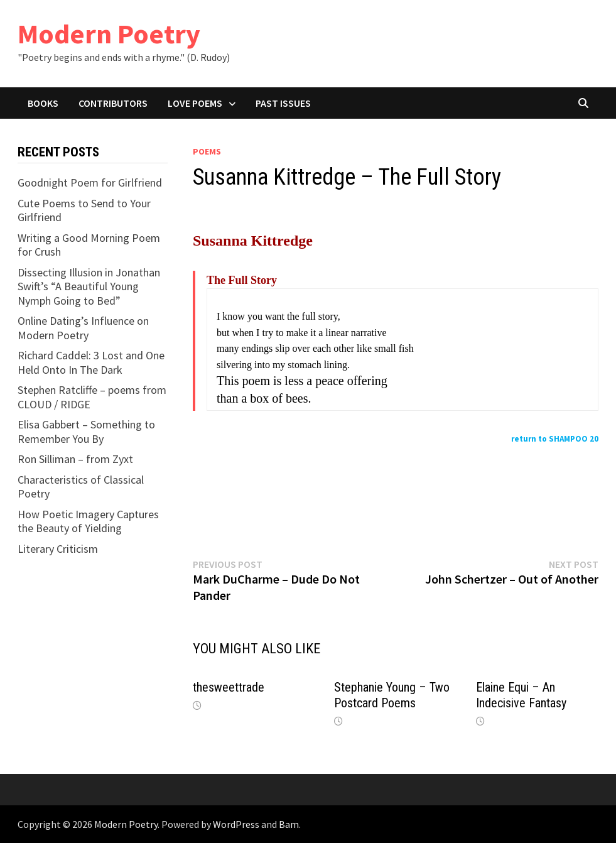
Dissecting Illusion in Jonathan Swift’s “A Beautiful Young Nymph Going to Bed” (89, 286)
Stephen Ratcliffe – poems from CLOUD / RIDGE (92, 397)
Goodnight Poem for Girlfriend (90, 182)
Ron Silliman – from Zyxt (75, 459)
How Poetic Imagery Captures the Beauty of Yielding (88, 521)
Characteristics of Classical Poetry (81, 487)
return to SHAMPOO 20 (555, 439)
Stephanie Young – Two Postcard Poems (392, 695)
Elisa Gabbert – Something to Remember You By (86, 432)
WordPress (236, 824)
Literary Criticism (58, 549)
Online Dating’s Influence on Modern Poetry (83, 328)
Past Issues (283, 103)
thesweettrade (229, 687)
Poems (207, 151)
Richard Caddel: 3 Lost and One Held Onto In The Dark (91, 362)
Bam (289, 824)
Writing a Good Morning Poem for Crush (89, 245)
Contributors (113, 103)
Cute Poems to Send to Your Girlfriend (84, 210)
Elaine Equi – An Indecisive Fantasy (521, 695)
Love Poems (195, 103)
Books (43, 103)
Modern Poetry (109, 34)
